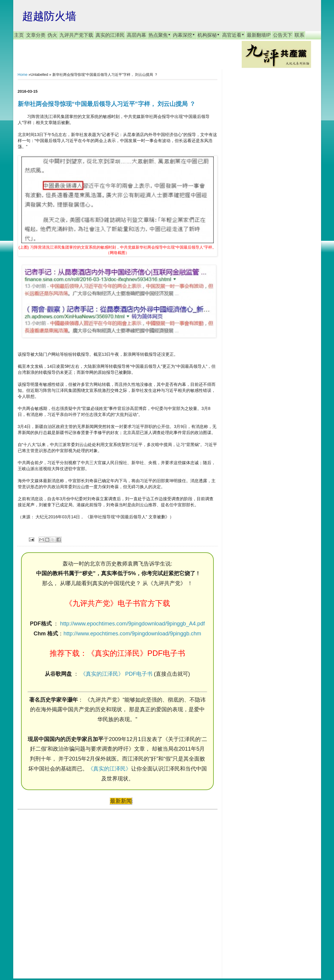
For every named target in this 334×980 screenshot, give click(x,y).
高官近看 (233, 35)
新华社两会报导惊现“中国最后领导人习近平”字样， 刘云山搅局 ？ (107, 104)
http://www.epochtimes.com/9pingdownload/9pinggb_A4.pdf (132, 624)
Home (23, 75)
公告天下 (283, 35)
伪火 (52, 35)
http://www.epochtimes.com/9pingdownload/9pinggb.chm (132, 634)
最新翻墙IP (259, 35)
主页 (19, 35)
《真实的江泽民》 (109, 769)
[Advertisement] (63, 888)
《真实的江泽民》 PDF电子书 (116, 674)
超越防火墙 (49, 16)
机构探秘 (209, 35)
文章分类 (36, 35)
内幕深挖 (184, 35)
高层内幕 (136, 35)
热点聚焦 (160, 35)
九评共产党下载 (76, 35)
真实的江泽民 (110, 35)
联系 (299, 35)
